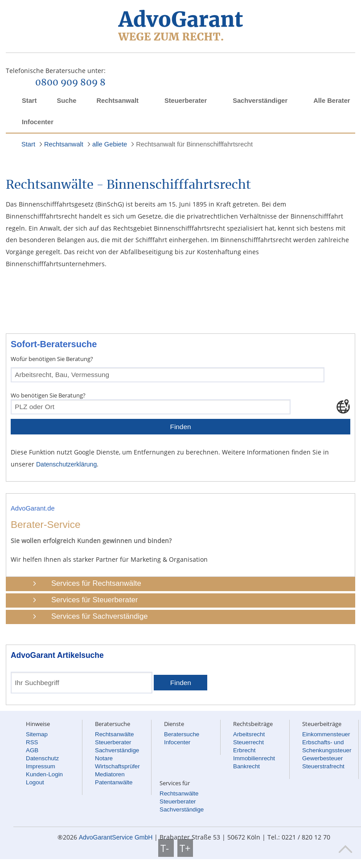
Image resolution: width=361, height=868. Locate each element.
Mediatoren (110, 774)
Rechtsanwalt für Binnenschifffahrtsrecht (194, 144)
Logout (35, 782)
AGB (32, 750)
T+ (185, 848)
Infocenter (38, 122)
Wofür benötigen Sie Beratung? (52, 359)
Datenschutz (42, 758)
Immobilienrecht (254, 758)
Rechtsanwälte (114, 734)
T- (166, 848)
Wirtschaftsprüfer (117, 766)
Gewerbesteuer (322, 758)
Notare (104, 758)
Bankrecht (246, 766)
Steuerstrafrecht (323, 766)
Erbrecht (244, 750)
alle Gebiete (110, 144)
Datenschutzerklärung (66, 464)
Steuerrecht (248, 742)
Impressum (41, 766)
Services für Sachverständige (100, 616)
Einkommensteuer (326, 734)
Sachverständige (117, 750)
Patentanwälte (114, 782)
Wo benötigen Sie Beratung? (48, 395)
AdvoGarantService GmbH (116, 837)
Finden (180, 427)
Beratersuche (182, 734)
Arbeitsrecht (249, 734)
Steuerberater (186, 101)
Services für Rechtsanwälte (96, 583)
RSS (32, 742)
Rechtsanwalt (117, 101)
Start (29, 101)
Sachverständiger (260, 101)
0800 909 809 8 (70, 83)
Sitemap (37, 734)
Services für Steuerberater (94, 600)
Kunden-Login (44, 774)
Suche (66, 101)
